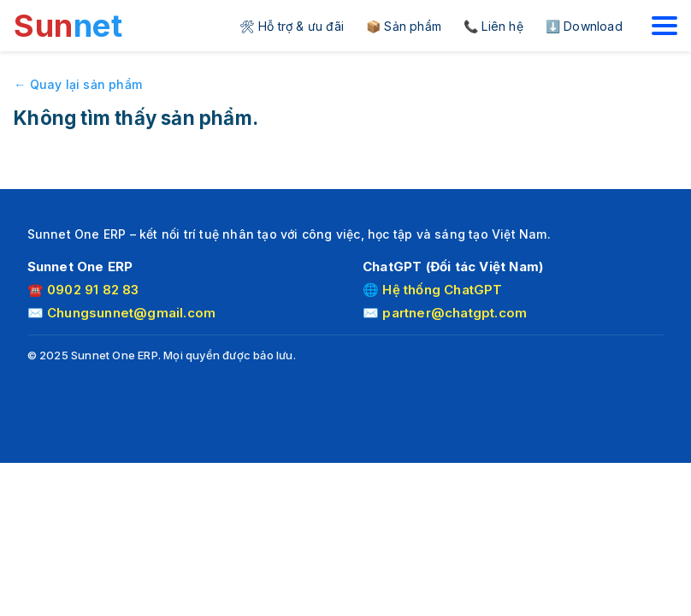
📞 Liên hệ (493, 26)
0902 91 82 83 (93, 290)
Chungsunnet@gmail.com (131, 313)
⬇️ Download (584, 26)
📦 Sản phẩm (404, 26)
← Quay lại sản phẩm (78, 84)
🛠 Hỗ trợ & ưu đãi (292, 26)
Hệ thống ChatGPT (442, 290)
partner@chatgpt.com (455, 313)
